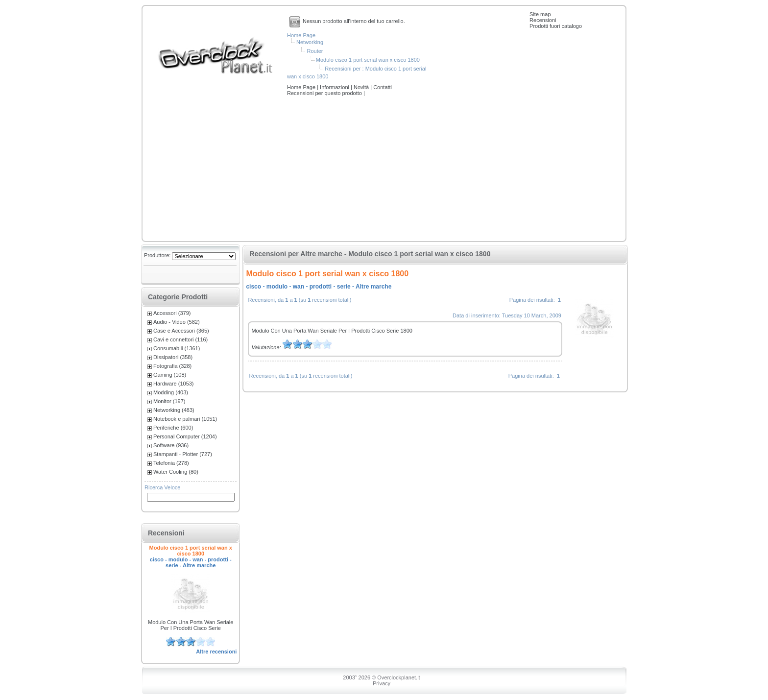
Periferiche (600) (173, 428)
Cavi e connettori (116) (180, 339)
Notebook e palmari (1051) (185, 419)
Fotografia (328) (172, 366)
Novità (362, 87)
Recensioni (543, 20)
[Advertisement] (384, 169)
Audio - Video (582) (177, 322)
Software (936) (171, 445)
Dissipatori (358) (173, 357)
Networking (310, 42)
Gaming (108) (170, 375)
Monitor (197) (169, 401)
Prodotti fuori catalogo (556, 26)
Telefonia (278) (171, 463)
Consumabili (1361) (177, 348)
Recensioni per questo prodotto (325, 93)
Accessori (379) (172, 313)
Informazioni (335, 87)
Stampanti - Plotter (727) (183, 454)
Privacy (382, 683)
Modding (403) (171, 392)
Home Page (301, 35)
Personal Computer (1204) (185, 436)
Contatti (383, 87)
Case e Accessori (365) (181, 331)
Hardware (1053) (174, 384)
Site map (540, 14)
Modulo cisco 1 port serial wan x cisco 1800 (368, 60)
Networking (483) (174, 410)
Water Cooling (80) (176, 472)
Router (315, 51)
